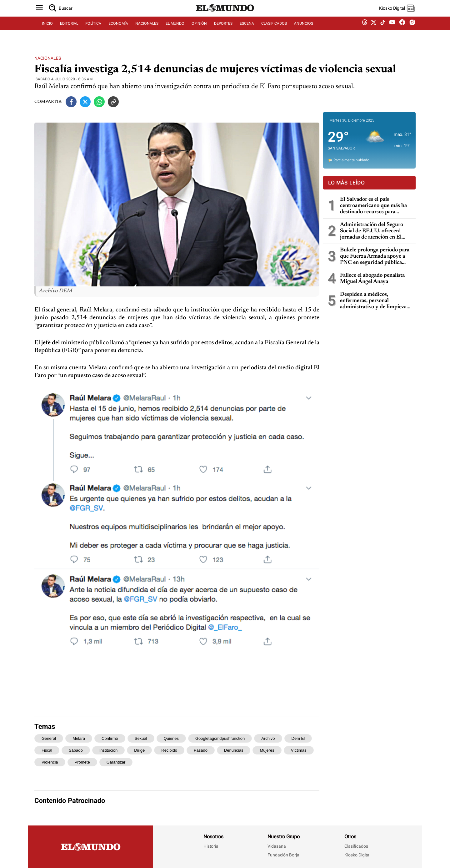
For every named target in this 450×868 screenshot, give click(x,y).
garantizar (116, 762)
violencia (50, 762)
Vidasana (277, 846)
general (49, 738)
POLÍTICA (93, 30)
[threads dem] (365, 30)
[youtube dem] (392, 30)
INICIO (47, 30)
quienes (171, 738)
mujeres (267, 750)
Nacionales (48, 58)
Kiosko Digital (357, 855)
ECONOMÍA (118, 30)
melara (79, 738)
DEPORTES (223, 30)
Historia (211, 846)
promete (82, 762)
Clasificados (356, 846)
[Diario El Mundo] (225, 17)
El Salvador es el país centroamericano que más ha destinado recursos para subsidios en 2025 (373, 206)
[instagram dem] (415, 30)
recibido (169, 750)
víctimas (299, 750)
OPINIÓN (199, 30)
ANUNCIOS (304, 30)
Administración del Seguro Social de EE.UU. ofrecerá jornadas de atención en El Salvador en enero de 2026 (372, 231)
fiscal (47, 750)
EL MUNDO (175, 30)
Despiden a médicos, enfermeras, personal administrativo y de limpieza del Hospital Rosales (373, 301)
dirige (139, 750)
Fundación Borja (283, 855)
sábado (76, 750)
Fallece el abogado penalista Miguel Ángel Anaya (372, 279)
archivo (268, 738)
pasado (201, 750)
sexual (141, 738)
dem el (298, 738)
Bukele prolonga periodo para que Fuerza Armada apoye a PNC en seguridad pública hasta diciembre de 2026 (375, 257)
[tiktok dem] (383, 30)
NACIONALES (147, 30)
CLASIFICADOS (274, 30)
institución (109, 750)
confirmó (110, 738)
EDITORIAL (69, 30)
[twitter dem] (374, 30)
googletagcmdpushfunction (220, 738)
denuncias (234, 750)
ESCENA (247, 30)
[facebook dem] (402, 30)
